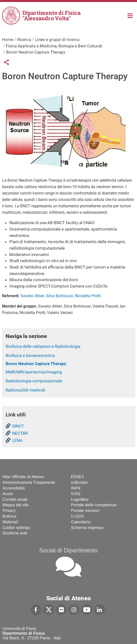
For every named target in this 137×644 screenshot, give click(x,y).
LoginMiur (80, 499)
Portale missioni (85, 511)
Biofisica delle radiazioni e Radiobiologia (43, 346)
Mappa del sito (16, 505)
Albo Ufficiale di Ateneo (23, 477)
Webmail (10, 522)
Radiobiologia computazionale (34, 381)
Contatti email (15, 499)
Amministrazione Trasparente (29, 482)
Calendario (81, 522)
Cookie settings (16, 528)
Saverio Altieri (32, 296)
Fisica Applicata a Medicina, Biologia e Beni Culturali (54, 46)
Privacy (9, 511)
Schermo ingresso (87, 528)
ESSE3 (77, 477)
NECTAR (20, 433)
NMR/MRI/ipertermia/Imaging (34, 372)
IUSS (76, 494)
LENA (17, 440)
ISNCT (18, 426)
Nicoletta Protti (88, 296)
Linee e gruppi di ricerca (57, 39)
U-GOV (77, 516)
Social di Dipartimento (68, 550)
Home (130, 15)
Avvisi (8, 494)
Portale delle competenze (94, 505)
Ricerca (24, 39)
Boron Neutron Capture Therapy (36, 364)
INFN (76, 488)
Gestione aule (15, 533)
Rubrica (9, 516)
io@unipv (79, 482)
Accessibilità (14, 488)
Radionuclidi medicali (25, 390)
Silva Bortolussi (60, 296)
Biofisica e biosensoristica (30, 355)
